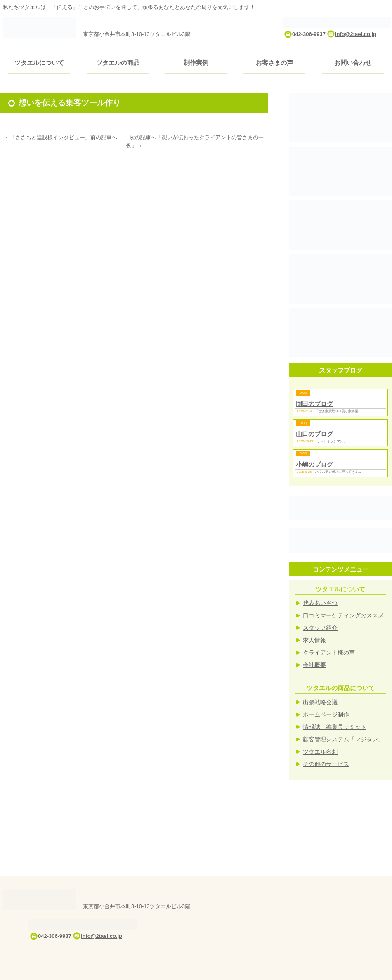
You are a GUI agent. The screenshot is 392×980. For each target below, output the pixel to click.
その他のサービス (326, 764)
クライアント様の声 (329, 653)
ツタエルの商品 (118, 63)
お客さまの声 (274, 63)
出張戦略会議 (320, 702)
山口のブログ (314, 434)
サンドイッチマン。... (333, 441)
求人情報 (314, 640)
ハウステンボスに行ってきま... (338, 472)
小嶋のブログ (314, 464)
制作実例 (196, 63)
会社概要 (314, 665)
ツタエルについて (39, 63)
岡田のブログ (314, 404)
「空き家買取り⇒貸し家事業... (338, 411)
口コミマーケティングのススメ (343, 615)
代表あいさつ (320, 603)
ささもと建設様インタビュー (50, 137)
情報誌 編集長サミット (335, 727)
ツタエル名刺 (320, 752)
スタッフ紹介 (320, 628)
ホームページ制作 (326, 714)
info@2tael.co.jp (356, 34)
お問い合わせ (353, 63)
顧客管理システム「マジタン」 (343, 739)
